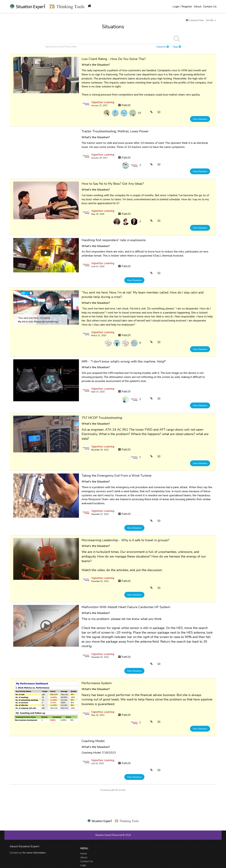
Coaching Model (93, 741)
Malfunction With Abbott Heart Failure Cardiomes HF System (126, 607)
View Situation (200, 119)
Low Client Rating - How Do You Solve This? (114, 59)
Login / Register (182, 7)
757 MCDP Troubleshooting (102, 418)
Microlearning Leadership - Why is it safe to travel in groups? (125, 540)
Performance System (97, 683)
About (198, 7)
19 (139, 113)
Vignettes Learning (103, 102)
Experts (163, 47)
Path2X (124, 105)
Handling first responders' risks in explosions (114, 240)
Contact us (16, 853)
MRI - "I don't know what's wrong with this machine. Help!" (124, 361)
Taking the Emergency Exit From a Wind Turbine (117, 476)
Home (84, 854)
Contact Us (210, 7)
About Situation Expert (24, 846)
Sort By (211, 20)
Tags (177, 47)
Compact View (195, 20)
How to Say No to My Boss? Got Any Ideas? (113, 184)
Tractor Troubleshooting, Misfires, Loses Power (115, 131)
